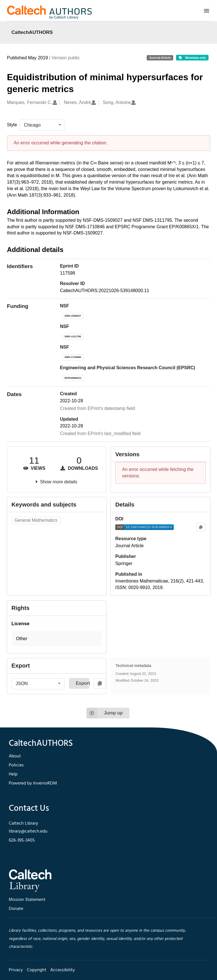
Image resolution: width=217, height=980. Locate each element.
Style (12, 125)
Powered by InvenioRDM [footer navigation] (33, 783)
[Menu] (207, 11)
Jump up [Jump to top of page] (105, 713)
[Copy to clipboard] (201, 527)
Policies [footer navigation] (16, 765)
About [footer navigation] (15, 756)
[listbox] (42, 125)
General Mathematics (36, 520)
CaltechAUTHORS (32, 32)
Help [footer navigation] (13, 774)
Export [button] (83, 683)
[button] (57, 639)
